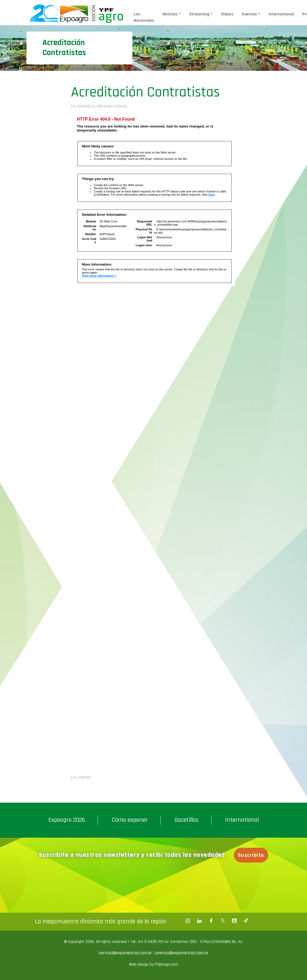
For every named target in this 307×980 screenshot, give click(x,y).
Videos (227, 14)
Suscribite (252, 855)
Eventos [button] (249, 14)
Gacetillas (186, 820)
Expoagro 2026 (67, 820)
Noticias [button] (170, 14)
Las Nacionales (144, 17)
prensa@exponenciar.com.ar (182, 953)
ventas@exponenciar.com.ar (126, 953)
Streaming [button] (199, 14)
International (281, 14)
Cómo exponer (130, 820)
